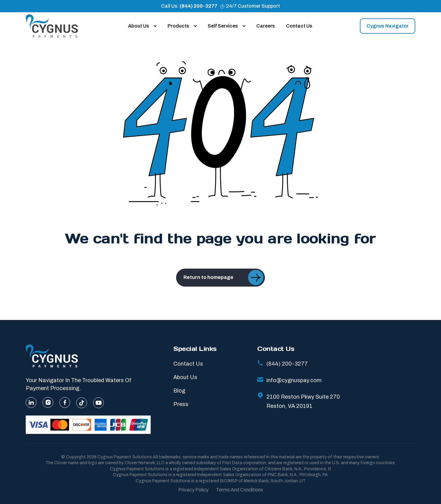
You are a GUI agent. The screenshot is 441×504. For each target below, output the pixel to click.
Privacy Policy (193, 490)
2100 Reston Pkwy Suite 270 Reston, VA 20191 (299, 401)
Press (181, 404)
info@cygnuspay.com (289, 380)
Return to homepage (223, 287)
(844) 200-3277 (199, 6)
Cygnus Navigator (388, 26)
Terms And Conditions (239, 490)
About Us (142, 26)
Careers (266, 26)
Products (182, 26)
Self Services (226, 26)
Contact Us (299, 26)
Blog (179, 391)
